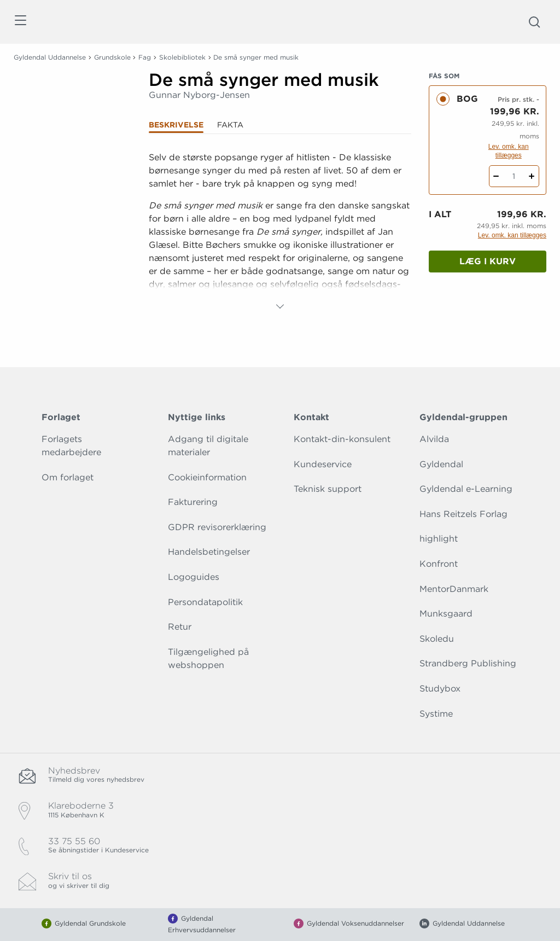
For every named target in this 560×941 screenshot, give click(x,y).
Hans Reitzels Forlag (463, 514)
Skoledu (437, 639)
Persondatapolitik (205, 602)
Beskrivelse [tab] (176, 125)
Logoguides (194, 577)
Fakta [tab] (230, 125)
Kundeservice (323, 464)
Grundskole (112, 57)
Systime (436, 714)
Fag (145, 57)
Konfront (439, 564)
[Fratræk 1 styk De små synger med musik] (496, 176)
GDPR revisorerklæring (217, 527)
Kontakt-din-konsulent (342, 439)
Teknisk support (328, 489)
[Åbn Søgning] (534, 22)
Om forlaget (68, 477)
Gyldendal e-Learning (466, 489)
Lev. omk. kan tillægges (509, 151)
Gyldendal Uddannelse (50, 57)
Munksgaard (446, 614)
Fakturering (193, 502)
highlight (439, 539)
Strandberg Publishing (468, 663)
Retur (180, 627)
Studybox (440, 689)
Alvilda (434, 439)
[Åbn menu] (20, 22)
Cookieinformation (207, 477)
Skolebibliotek (182, 57)
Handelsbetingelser (209, 552)
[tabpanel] (280, 232)
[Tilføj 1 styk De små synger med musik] (532, 176)
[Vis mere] (280, 306)
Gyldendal (441, 464)
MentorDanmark (454, 589)
